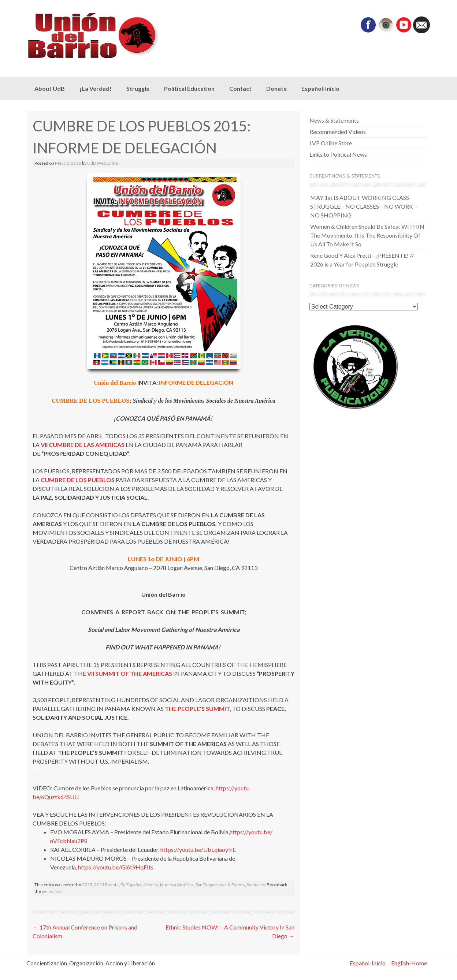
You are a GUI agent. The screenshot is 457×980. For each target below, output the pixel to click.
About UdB (50, 88)
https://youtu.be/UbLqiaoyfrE (198, 849)
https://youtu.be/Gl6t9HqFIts (116, 867)
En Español (131, 885)
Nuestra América (177, 885)
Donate (276, 88)
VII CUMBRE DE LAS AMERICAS (83, 445)
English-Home (409, 963)
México (151, 885)
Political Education (189, 88)
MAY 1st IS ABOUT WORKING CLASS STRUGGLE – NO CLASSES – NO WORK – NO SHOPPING (364, 206)
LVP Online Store (331, 143)
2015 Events (106, 885)
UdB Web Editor (103, 163)
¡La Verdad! (96, 88)
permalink (52, 891)
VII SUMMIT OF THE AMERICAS (130, 673)
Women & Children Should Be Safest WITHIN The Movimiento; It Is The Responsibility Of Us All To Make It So (367, 235)
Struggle (138, 88)
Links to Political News (338, 154)
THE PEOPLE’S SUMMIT (197, 709)
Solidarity (256, 885)
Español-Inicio (320, 88)
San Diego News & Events (220, 885)
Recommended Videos (338, 132)
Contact (240, 88)
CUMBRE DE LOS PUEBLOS (78, 480)
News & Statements (334, 120)
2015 (87, 885)
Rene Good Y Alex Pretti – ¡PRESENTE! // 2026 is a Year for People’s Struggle (362, 260)
